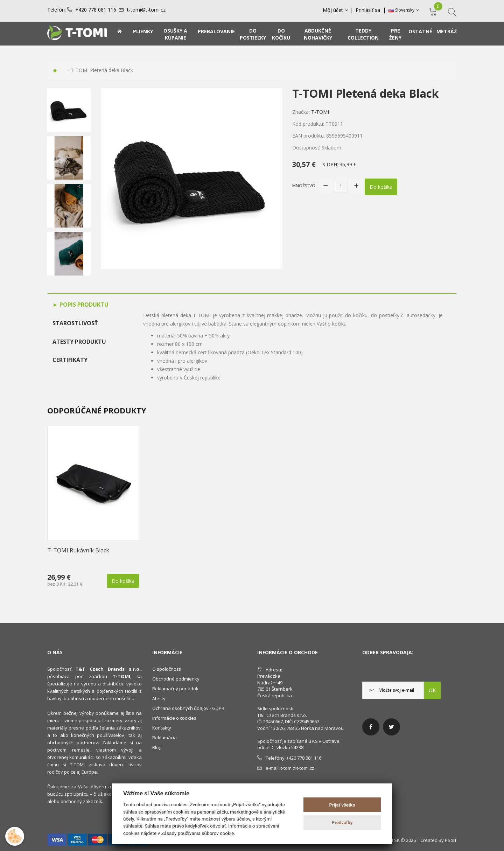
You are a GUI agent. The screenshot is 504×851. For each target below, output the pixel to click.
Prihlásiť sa (368, 10)
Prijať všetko (342, 805)
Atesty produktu (79, 342)
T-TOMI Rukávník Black (78, 550)
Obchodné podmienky (176, 679)
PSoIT (451, 840)
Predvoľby (342, 822)
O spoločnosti (167, 669)
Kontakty (162, 728)
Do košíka (381, 186)
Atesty (159, 698)
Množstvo (304, 185)
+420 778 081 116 (96, 10)
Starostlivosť (75, 323)
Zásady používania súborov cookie (197, 833)
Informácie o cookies (174, 718)
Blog (157, 747)
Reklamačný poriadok (175, 689)
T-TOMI (320, 112)
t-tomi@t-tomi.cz (146, 10)
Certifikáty (70, 360)
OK (432, 690)
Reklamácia (164, 738)
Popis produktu (83, 305)
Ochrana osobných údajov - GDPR (188, 708)
